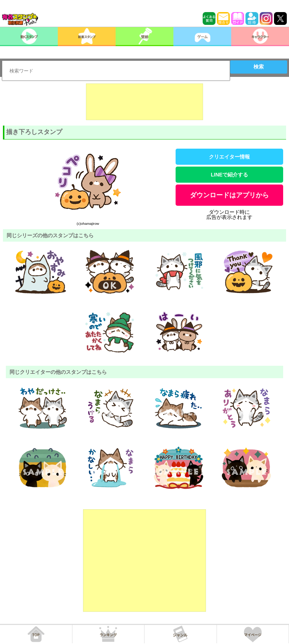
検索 (259, 67)
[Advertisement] (144, 102)
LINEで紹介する (229, 175)
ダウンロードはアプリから (229, 195)
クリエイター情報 (229, 157)
